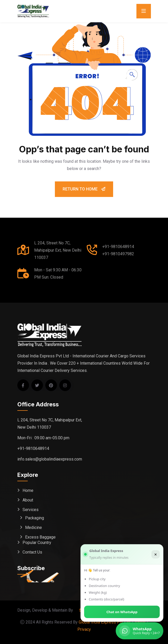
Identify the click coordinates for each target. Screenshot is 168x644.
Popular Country (37, 543)
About (28, 500)
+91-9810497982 (118, 254)
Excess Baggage (40, 537)
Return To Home (84, 189)
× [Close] (156, 554)
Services (31, 510)
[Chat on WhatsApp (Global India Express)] (140, 631)
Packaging (35, 518)
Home (28, 490)
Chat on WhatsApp (122, 612)
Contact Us (32, 552)
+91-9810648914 (118, 247)
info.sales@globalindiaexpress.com (50, 459)
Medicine (34, 528)
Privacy (84, 629)
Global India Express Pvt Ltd (104, 622)
